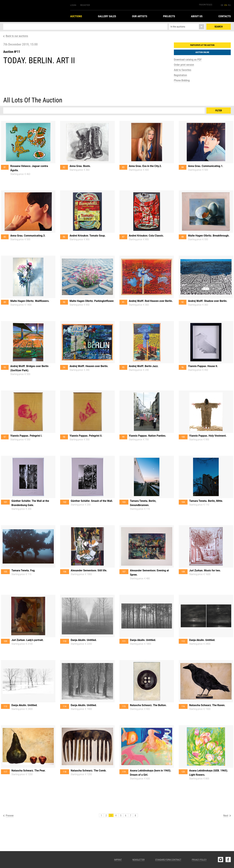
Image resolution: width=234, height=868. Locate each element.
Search (219, 27)
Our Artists (140, 16)
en (226, 5)
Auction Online (202, 52)
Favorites (206, 5)
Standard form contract (168, 860)
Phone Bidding (182, 80)
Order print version (184, 65)
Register (85, 5)
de (222, 5)
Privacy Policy (199, 860)
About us (197, 16)
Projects (169, 16)
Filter (219, 111)
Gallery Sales (107, 16)
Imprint (118, 860)
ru (229, 5)
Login (73, 5)
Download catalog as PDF (188, 59)
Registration (180, 75)
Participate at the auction (202, 45)
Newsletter (139, 860)
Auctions (76, 16)
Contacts (225, 16)
